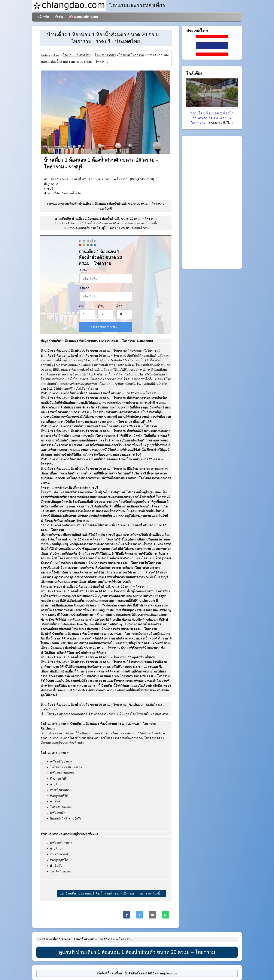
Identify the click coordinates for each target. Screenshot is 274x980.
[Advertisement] (212, 202)
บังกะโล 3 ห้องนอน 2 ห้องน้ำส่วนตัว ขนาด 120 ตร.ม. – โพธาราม (212, 118)
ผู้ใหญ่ (101, 306)
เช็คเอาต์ (84, 288)
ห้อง (81, 306)
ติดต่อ (59, 17)
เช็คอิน (83, 270)
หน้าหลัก (43, 17)
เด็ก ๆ (119, 306)
